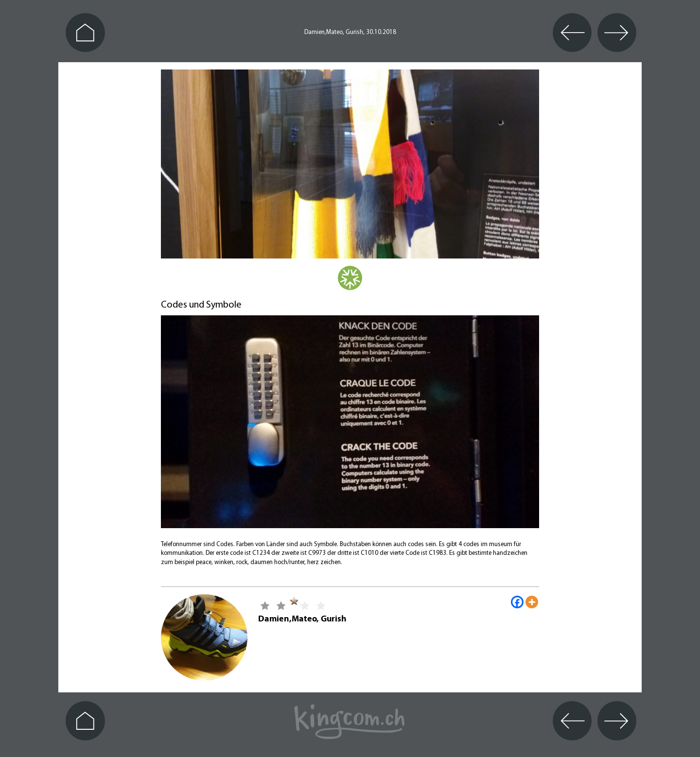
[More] (532, 602)
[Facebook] (517, 602)
